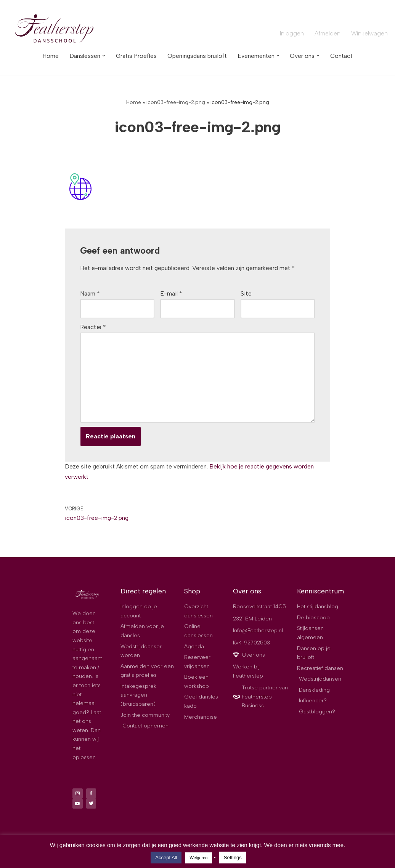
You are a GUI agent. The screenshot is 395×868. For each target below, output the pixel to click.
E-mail (171, 294)
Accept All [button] (166, 858)
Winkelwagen (369, 33)
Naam (90, 294)
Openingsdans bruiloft (197, 56)
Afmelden (327, 33)
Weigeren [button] (199, 858)
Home (49, 56)
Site (246, 294)
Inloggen (291, 33)
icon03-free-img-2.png (176, 102)
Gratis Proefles (135, 56)
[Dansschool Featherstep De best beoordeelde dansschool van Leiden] (55, 30)
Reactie (93, 328)
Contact (343, 56)
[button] (102, 56)
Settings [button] (233, 858)
